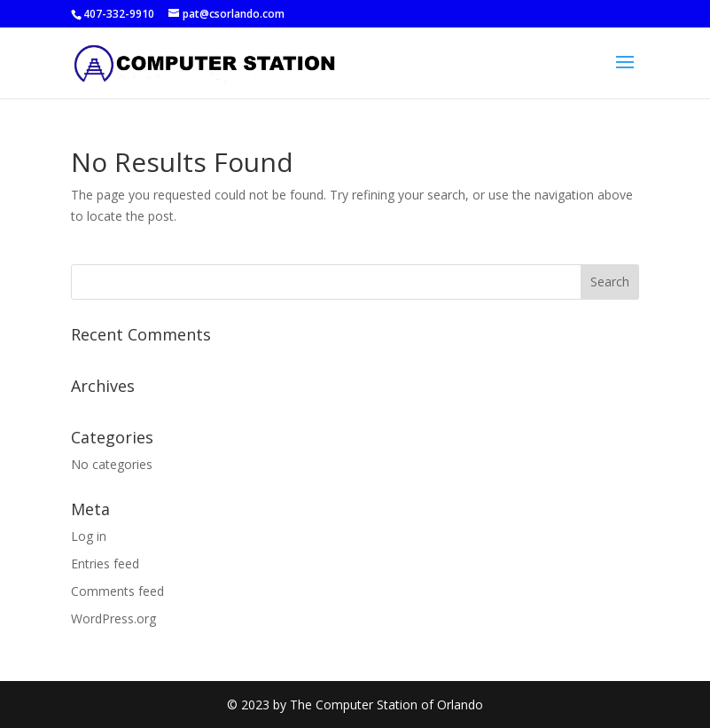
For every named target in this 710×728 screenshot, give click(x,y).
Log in (89, 536)
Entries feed (105, 564)
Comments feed (117, 591)
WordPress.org (113, 618)
